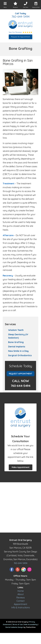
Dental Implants (17, 347)
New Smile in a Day (18, 351)
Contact (20, 601)
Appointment (20, 604)
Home (21, 591)
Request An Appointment (20, 37)
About (21, 594)
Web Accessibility (31, 624)
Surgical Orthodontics (20, 355)
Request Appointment (20, 374)
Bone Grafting (16, 342)
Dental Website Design (14, 627)
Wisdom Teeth (16, 330)
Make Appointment (21, 467)
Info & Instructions (21, 607)
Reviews (21, 598)
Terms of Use (18, 624)
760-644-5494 (20, 17)
